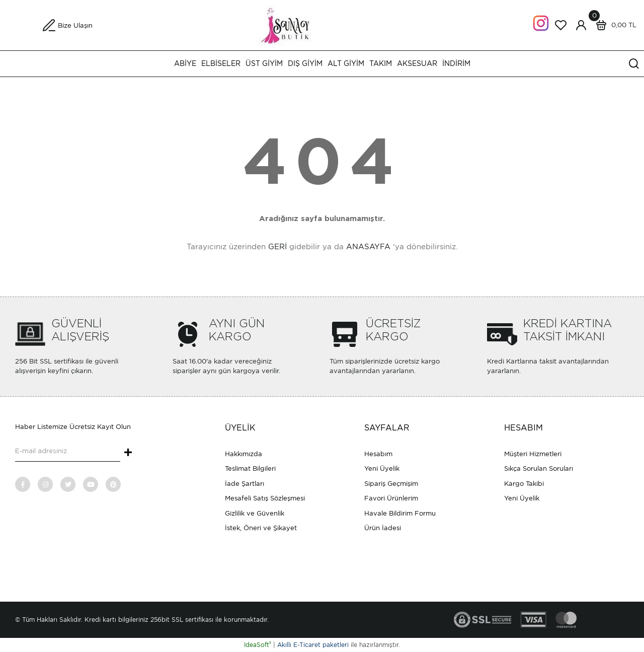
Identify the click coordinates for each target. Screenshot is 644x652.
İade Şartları (245, 484)
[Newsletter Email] (68, 452)
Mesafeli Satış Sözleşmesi (265, 498)
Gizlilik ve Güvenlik (255, 513)
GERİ (277, 247)
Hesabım (378, 454)
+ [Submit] (128, 453)
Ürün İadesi (383, 528)
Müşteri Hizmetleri (533, 454)
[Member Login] (581, 25)
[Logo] (322, 24)
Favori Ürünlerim (391, 498)
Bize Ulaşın (75, 25)
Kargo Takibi (524, 484)
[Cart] (614, 25)
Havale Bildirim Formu (400, 513)
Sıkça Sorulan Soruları (539, 468)
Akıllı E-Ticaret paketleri (313, 645)
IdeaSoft (258, 645)
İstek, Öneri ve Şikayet (261, 528)
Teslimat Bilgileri (250, 468)
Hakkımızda (244, 454)
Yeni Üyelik (382, 468)
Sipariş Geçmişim (391, 484)
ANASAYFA (368, 247)
